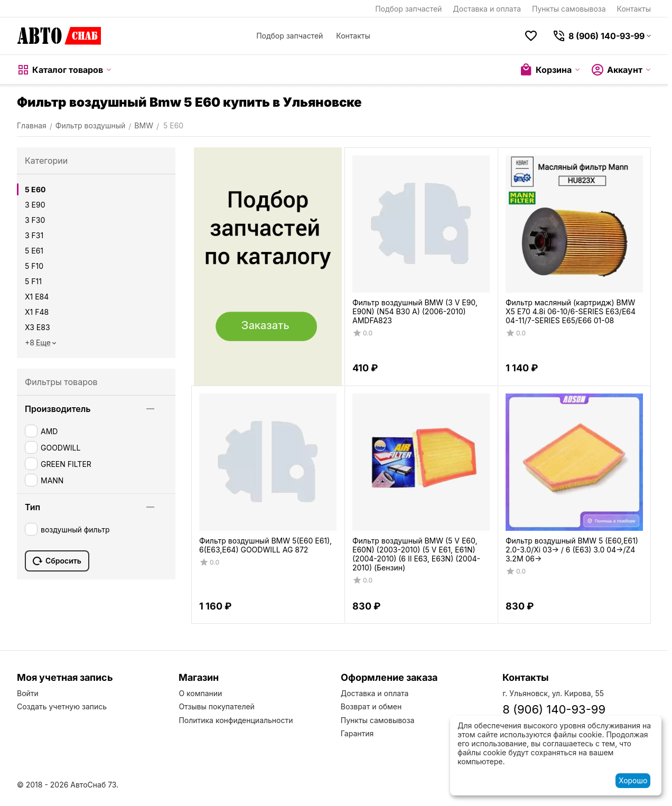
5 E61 (34, 251)
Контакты (634, 9)
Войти (28, 693)
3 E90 (35, 205)
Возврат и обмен (371, 706)
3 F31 (34, 235)
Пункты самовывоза (569, 9)
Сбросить (57, 561)
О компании (200, 693)
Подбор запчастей (408, 9)
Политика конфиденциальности (236, 720)
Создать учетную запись (62, 706)
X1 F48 (37, 312)
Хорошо (633, 780)
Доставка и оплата (487, 9)
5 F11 (33, 281)
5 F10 (34, 266)
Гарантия (357, 733)
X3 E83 (38, 327)
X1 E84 (37, 297)
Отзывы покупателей (217, 706)
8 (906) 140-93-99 (554, 709)
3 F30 (35, 220)
